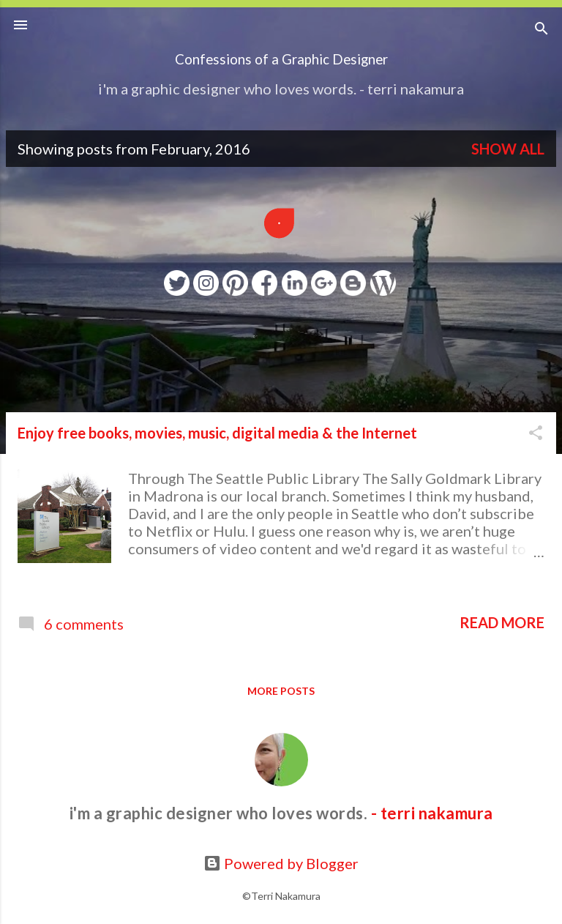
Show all (508, 149)
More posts (281, 691)
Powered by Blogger (281, 863)
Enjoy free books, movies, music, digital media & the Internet (217, 433)
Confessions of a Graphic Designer (281, 59)
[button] (536, 434)
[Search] (542, 30)
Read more (502, 622)
